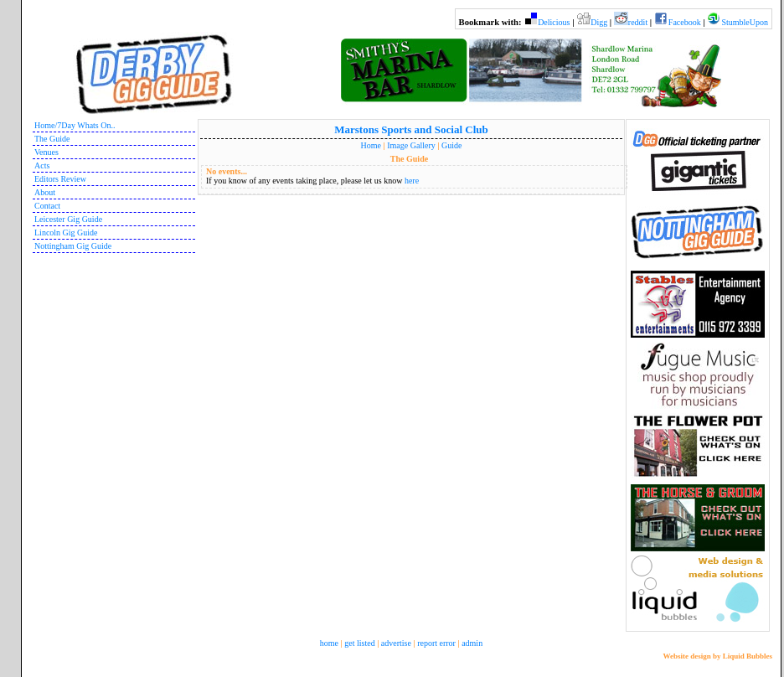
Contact (47, 206)
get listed (359, 643)
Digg (599, 22)
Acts (42, 165)
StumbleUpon (745, 22)
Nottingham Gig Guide (73, 246)
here (412, 181)
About (45, 192)
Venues (46, 152)
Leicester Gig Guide (68, 219)
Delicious (554, 22)
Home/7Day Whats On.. (75, 125)
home (329, 643)
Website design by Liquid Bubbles (717, 656)
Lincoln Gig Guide (66, 233)
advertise (396, 643)
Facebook (685, 22)
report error (436, 643)
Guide (451, 145)
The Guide (52, 139)
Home (371, 145)
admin (472, 643)
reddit (638, 22)
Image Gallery (411, 145)
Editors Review (60, 179)
